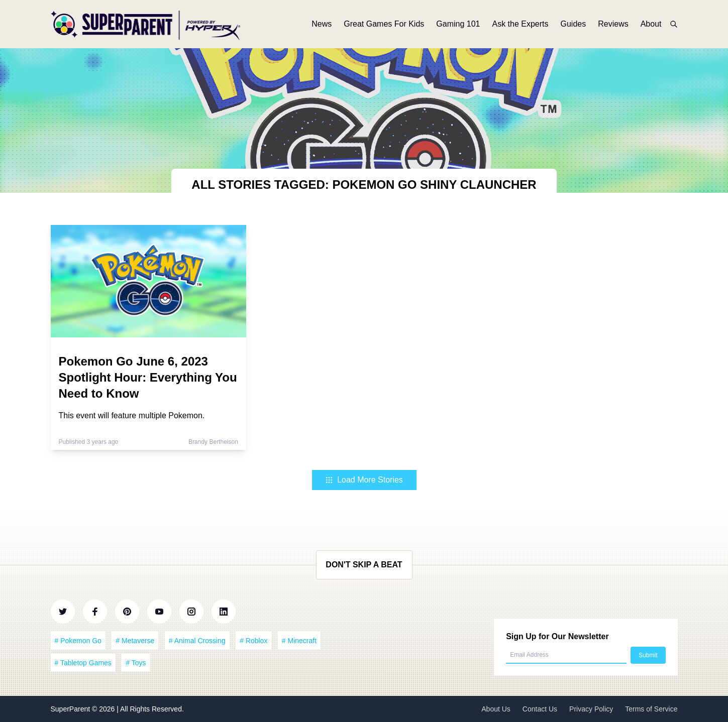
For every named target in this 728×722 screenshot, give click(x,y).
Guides (574, 24)
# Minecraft (299, 641)
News (322, 24)
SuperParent (72, 709)
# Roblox (253, 641)
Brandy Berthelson (213, 442)
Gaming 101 (458, 24)
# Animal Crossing (197, 641)
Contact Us (540, 709)
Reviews (613, 24)
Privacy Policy (591, 709)
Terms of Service (651, 709)
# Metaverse (135, 641)
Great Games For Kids (384, 24)
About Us (496, 709)
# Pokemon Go (78, 641)
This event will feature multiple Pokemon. (132, 415)
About (651, 24)
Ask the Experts (520, 24)
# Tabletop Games (83, 663)
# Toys (136, 663)
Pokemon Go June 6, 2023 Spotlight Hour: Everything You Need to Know (148, 377)
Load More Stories (364, 480)
